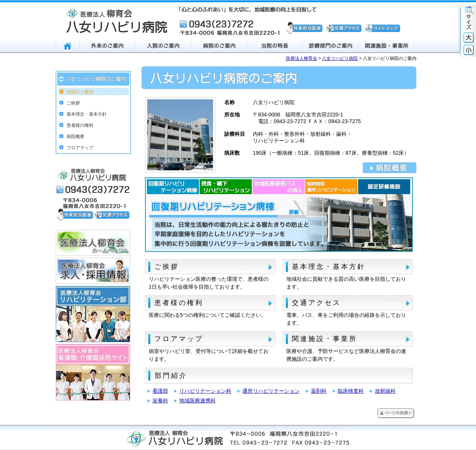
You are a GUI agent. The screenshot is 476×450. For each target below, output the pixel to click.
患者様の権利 (179, 303)
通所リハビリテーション (271, 391)
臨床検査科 (351, 391)
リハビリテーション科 (205, 391)
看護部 (160, 391)
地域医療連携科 (197, 401)
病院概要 (75, 136)
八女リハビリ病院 (340, 58)
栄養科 (160, 401)
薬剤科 (319, 391)
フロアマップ (179, 339)
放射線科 (385, 391)
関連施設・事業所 (325, 339)
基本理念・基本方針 (329, 267)
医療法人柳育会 (302, 58)
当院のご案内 (80, 92)
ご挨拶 (167, 267)
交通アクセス (316, 303)
